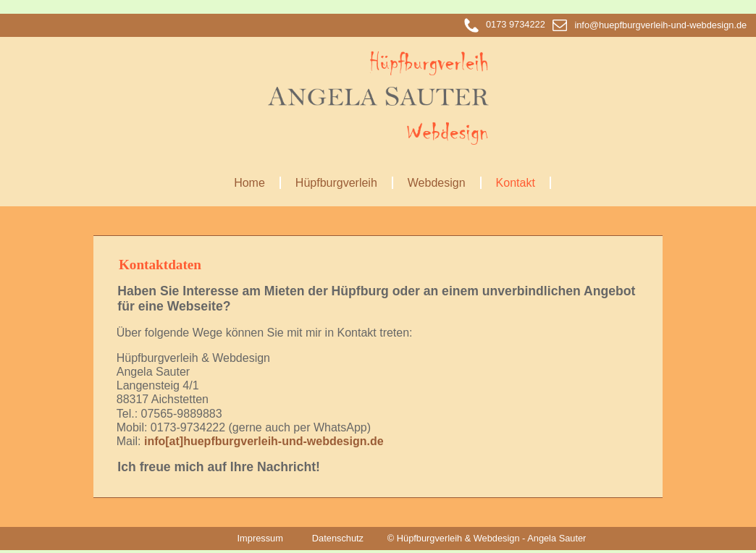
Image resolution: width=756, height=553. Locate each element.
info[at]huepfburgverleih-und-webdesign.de (264, 441)
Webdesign (437, 183)
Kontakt (516, 183)
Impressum (260, 538)
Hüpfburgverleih (336, 183)
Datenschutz (338, 538)
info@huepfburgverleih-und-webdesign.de (650, 25)
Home (249, 183)
